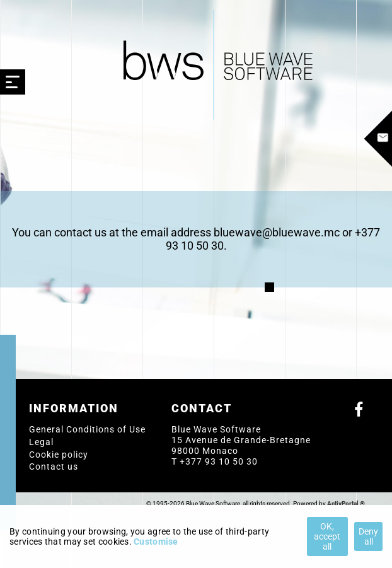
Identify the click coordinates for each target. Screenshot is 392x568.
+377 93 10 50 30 (219, 461)
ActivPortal (343, 503)
